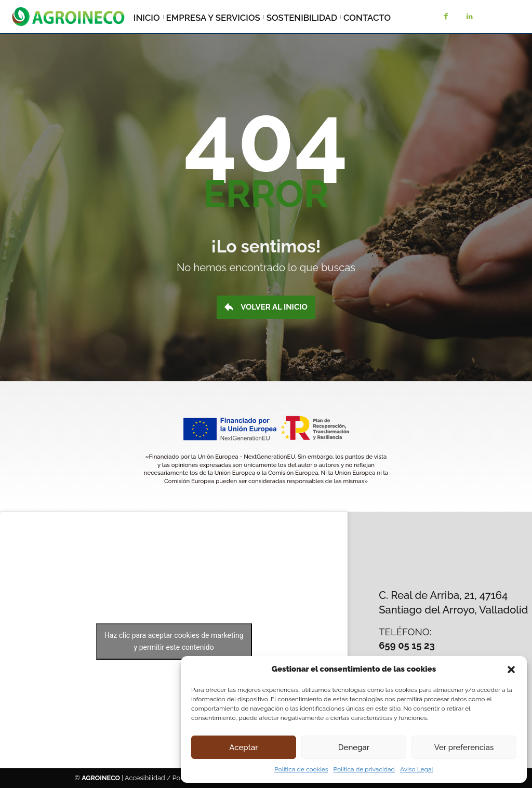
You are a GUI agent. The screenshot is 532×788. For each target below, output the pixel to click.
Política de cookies (301, 769)
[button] (511, 670)
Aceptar (243, 747)
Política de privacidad (364, 769)
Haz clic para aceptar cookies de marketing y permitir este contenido (174, 641)
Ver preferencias (464, 747)
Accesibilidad (145, 778)
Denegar (354, 747)
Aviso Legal (417, 769)
